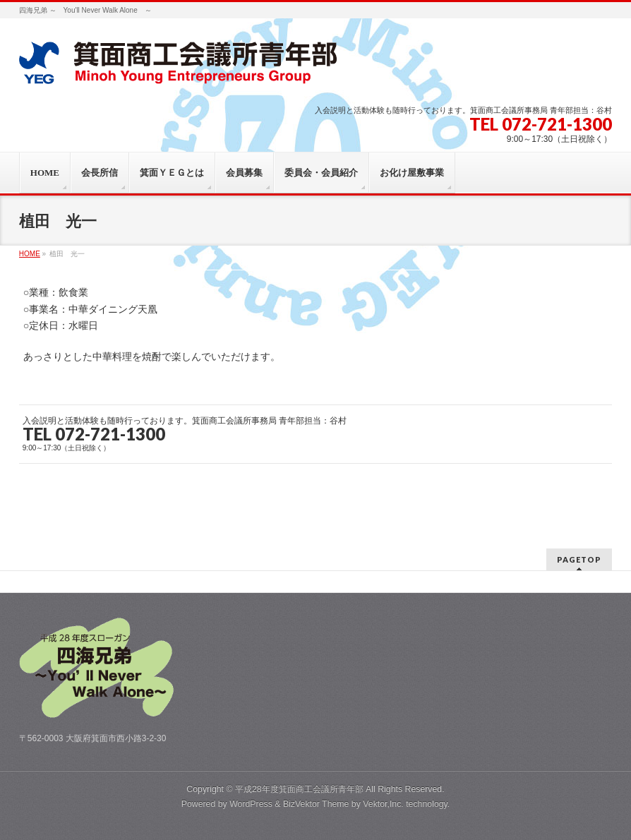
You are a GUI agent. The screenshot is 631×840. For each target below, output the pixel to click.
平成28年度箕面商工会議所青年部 (299, 789)
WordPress (251, 804)
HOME (30, 254)
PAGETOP (579, 559)
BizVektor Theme (316, 804)
